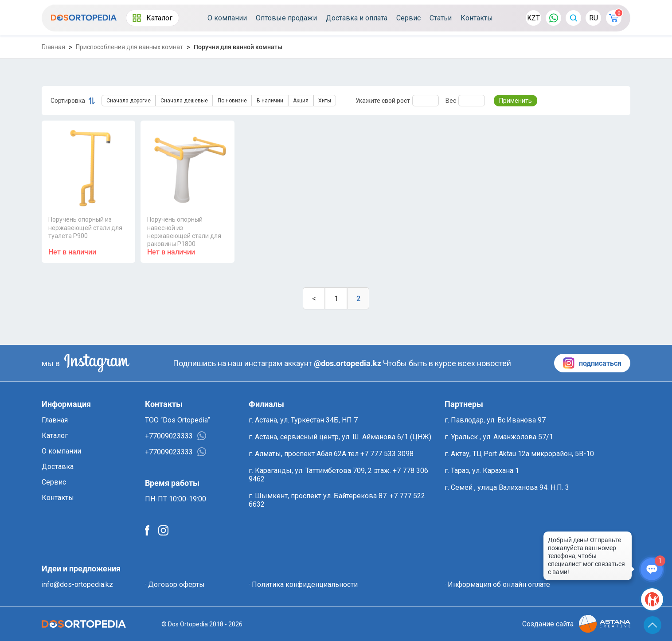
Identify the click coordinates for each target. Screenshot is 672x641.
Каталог (152, 18)
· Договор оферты (175, 584)
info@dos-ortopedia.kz (77, 584)
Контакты (477, 18)
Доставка (58, 467)
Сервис (408, 18)
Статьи (441, 18)
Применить (516, 101)
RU (594, 18)
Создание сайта (576, 624)
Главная (53, 47)
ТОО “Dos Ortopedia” (178, 420)
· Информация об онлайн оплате (497, 584)
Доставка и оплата (357, 18)
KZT (533, 18)
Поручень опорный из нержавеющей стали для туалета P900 (85, 227)
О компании (227, 18)
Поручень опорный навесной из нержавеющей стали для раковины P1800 (184, 232)
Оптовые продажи (286, 18)
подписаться (592, 363)
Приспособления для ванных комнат (129, 47)
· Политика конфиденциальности (303, 584)
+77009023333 (176, 436)
